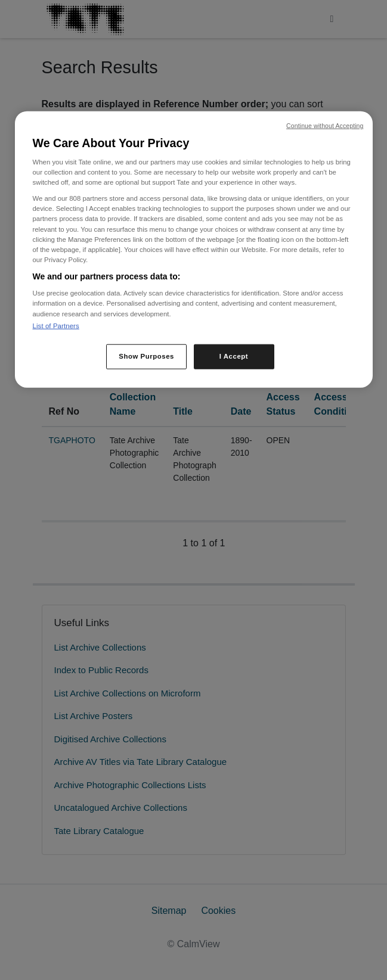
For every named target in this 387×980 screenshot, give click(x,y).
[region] (194, 249)
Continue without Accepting (325, 125)
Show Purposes (146, 356)
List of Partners (56, 325)
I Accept (234, 356)
